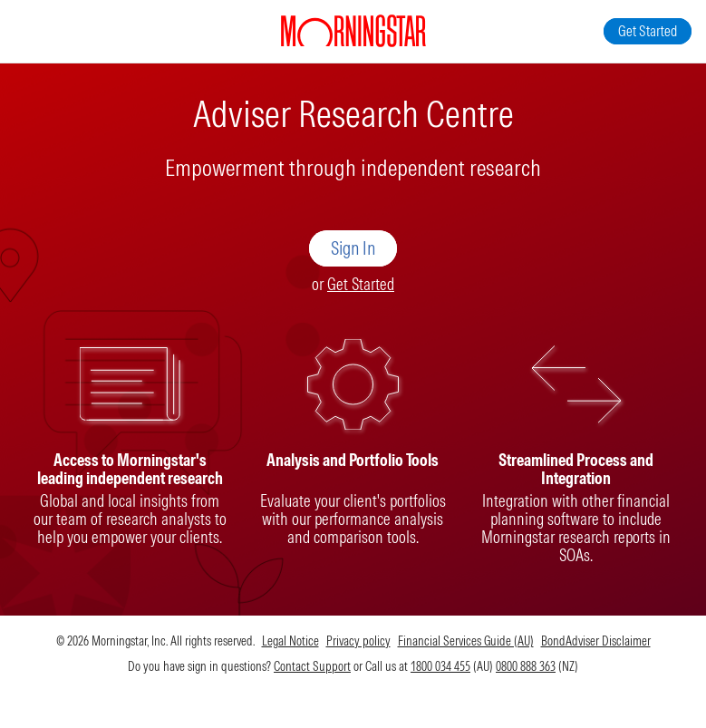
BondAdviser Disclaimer (596, 641)
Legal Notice (290, 641)
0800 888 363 (526, 666)
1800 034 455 (440, 666)
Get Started (361, 284)
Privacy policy (358, 641)
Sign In (353, 248)
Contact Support (312, 666)
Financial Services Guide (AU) (466, 641)
